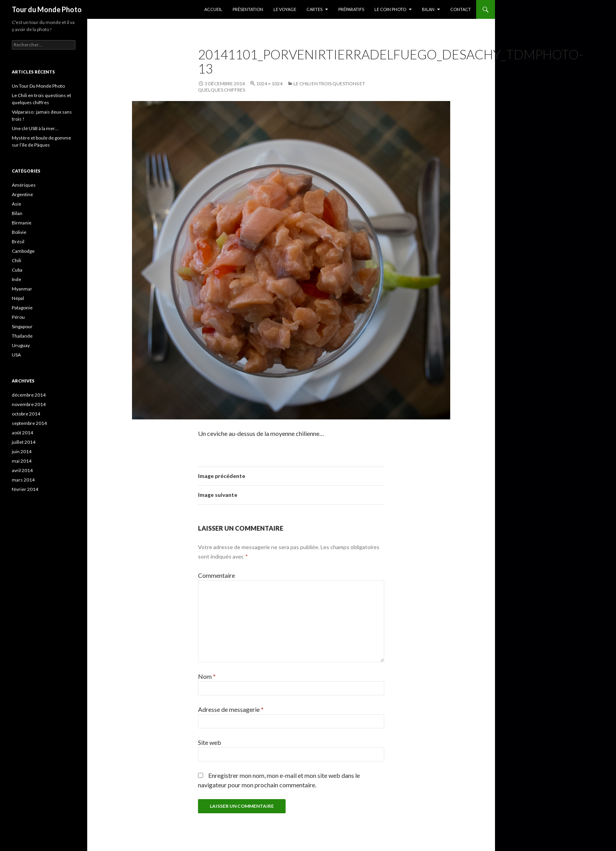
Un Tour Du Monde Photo (38, 86)
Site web (210, 742)
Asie (16, 204)
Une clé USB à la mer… (35, 128)
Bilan (428, 9)
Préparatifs (351, 9)
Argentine (22, 194)
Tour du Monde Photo (47, 9)
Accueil (213, 9)
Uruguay (21, 345)
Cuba (17, 270)
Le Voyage (285, 9)
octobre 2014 (26, 414)
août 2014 (22, 433)
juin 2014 (22, 451)
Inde (16, 279)
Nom (207, 676)
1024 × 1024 (269, 84)
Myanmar (22, 289)
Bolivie (19, 232)
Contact (461, 9)
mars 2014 (23, 480)
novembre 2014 (29, 404)
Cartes (314, 9)
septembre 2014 (29, 423)
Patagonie (22, 308)
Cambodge (23, 251)
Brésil (18, 242)
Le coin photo (390, 9)
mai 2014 (22, 461)
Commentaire (216, 575)
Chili (16, 260)
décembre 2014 (29, 395)
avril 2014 (22, 470)
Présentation (248, 9)
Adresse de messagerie (231, 709)
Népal (18, 298)
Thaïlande (22, 336)
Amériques (24, 185)
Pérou (18, 317)
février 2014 (25, 489)
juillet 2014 (24, 442)
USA (16, 355)
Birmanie (22, 223)
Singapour (22, 326)
